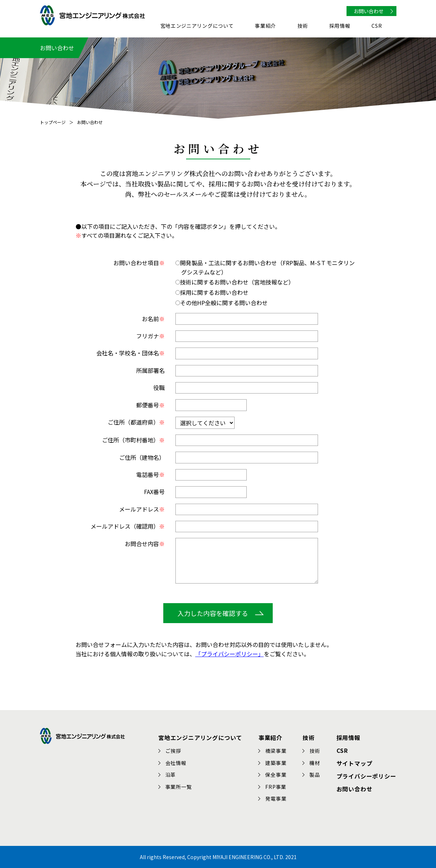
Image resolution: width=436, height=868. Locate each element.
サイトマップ (355, 763)
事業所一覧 (179, 787)
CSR (377, 26)
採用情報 (340, 26)
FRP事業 (276, 787)
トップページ (53, 122)
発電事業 (276, 798)
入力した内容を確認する (213, 613)
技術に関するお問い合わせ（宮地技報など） (235, 282)
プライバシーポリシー (366, 776)
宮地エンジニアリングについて (197, 26)
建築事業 (276, 762)
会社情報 (176, 762)
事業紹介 (265, 26)
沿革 (171, 775)
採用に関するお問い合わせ (212, 292)
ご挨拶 (173, 751)
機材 (315, 762)
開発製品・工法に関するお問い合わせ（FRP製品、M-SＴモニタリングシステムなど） (265, 267)
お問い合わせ (369, 11)
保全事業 (276, 775)
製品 (315, 775)
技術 (302, 26)
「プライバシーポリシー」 (230, 654)
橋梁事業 (276, 751)
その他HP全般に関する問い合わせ (222, 303)
